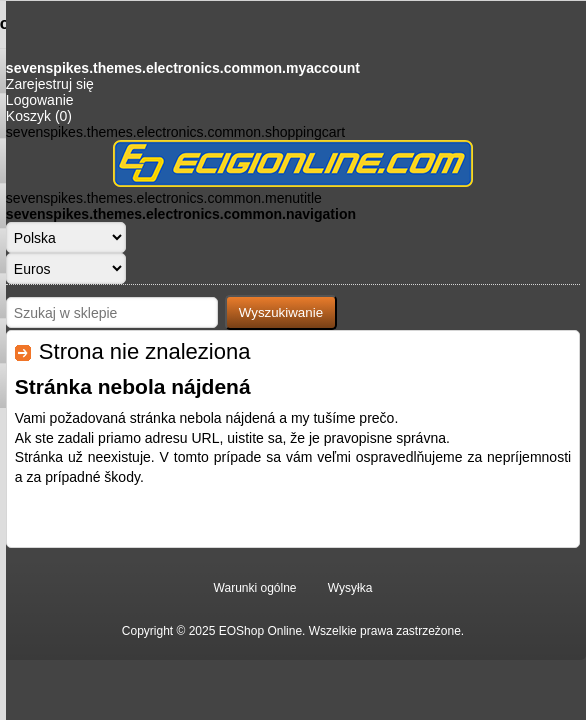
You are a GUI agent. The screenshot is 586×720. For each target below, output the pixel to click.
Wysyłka (350, 588)
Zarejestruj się (50, 84)
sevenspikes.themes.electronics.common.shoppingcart (175, 132)
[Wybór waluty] (66, 268)
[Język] (66, 237)
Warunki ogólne (255, 588)
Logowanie (40, 100)
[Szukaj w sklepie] (112, 312)
